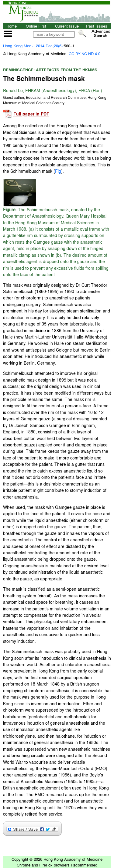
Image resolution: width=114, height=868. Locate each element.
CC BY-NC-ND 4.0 (85, 53)
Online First (36, 26)
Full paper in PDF (31, 114)
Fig (58, 171)
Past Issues (97, 26)
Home (12, 26)
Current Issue (67, 26)
